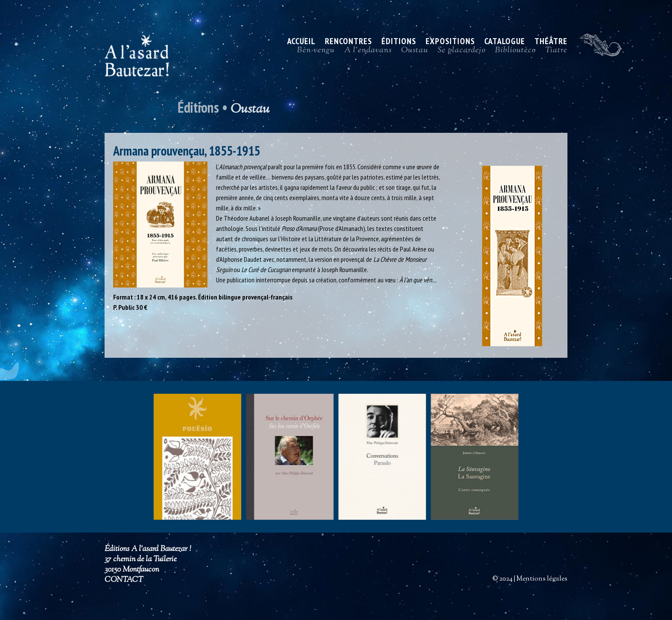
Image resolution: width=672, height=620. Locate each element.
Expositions (450, 42)
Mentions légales (542, 579)
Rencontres (348, 42)
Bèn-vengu (316, 52)
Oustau (415, 52)
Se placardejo (462, 52)
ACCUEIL (301, 42)
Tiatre (556, 52)
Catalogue (505, 42)
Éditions (399, 42)
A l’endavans (368, 52)
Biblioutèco (515, 52)
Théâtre (551, 42)
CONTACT (124, 580)
